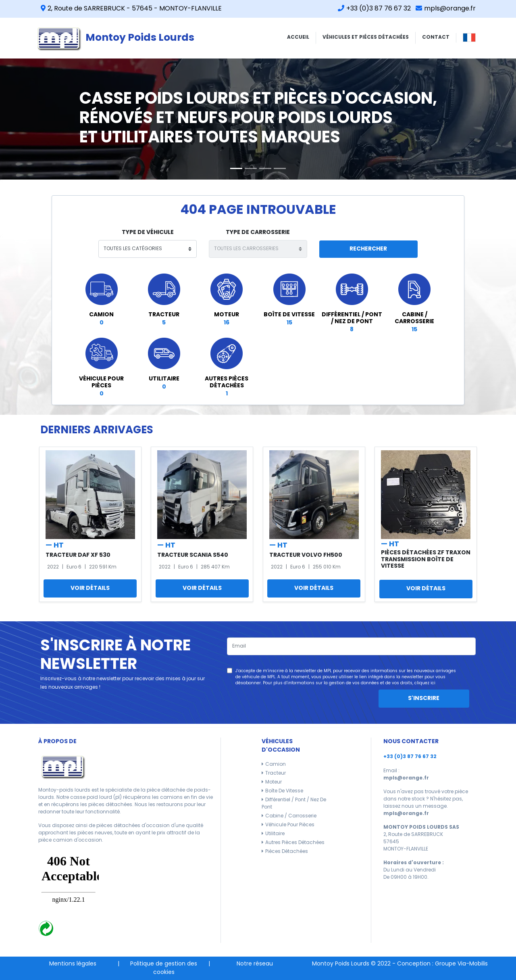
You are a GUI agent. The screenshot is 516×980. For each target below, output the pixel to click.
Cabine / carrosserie (291, 816)
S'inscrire (424, 699)
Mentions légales (73, 964)
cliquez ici (425, 683)
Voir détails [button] (90, 588)
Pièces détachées (287, 852)
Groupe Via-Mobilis (461, 964)
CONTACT (436, 38)
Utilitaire (275, 834)
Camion (276, 765)
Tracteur (276, 773)
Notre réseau (255, 964)
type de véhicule (148, 233)
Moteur (274, 782)
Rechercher (368, 249)
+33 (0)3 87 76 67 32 (374, 9)
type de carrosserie (258, 233)
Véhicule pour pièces (290, 825)
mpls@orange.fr (446, 9)
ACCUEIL (298, 38)
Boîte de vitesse (284, 791)
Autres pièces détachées (295, 843)
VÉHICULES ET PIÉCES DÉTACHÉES (366, 38)
